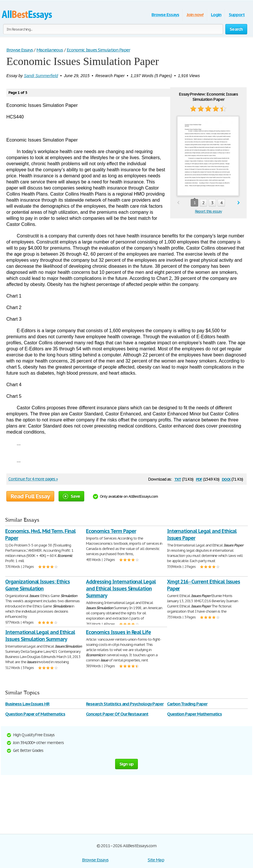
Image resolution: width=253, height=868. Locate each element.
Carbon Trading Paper (187, 704)
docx (226, 479)
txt (178, 479)
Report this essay (208, 211)
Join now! (195, 15)
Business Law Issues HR (27, 704)
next (239, 203)
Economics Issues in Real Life (118, 632)
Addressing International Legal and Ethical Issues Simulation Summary (121, 589)
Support (237, 15)
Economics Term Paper (111, 531)
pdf (199, 479)
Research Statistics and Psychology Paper (125, 704)
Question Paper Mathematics (194, 714)
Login (216, 15)
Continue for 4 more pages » (33, 479)
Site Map (156, 860)
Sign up (127, 764)
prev (178, 203)
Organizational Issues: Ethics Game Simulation (38, 585)
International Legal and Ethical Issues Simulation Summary (40, 636)
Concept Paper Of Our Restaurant (117, 714)
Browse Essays (165, 15)
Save (71, 496)
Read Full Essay (30, 496)
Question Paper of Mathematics (35, 714)
